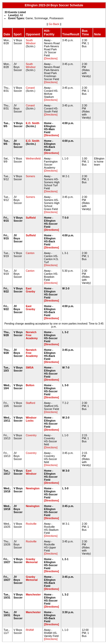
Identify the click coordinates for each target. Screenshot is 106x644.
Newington (33, 488)
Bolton (30, 385)
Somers (30, 176)
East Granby (30, 290)
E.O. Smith (33, 123)
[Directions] (51, 58)
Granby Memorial (32, 561)
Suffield (31, 218)
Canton (30, 253)
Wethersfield (33, 158)
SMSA (30, 367)
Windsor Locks (31, 419)
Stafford (30, 403)
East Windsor (31, 472)
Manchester (33, 594)
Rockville (31, 524)
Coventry (31, 435)
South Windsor (31, 42)
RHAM (30, 630)
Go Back (54, 24)
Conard (30, 88)
